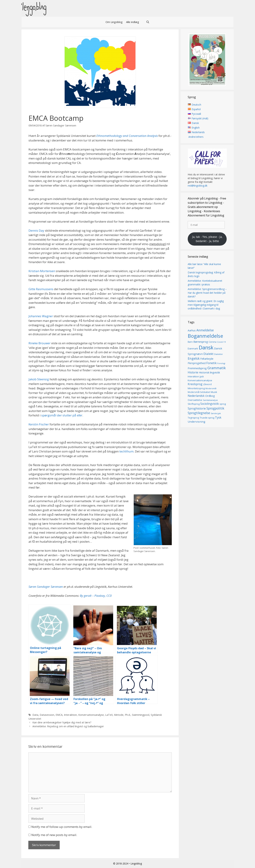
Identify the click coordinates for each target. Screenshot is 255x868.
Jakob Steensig (39, 379)
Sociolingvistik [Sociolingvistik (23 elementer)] (210, 404)
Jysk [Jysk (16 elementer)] (202, 377)
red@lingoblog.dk (198, 186)
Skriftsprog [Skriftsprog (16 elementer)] (194, 404)
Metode (119, 715)
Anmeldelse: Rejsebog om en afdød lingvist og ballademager (68, 726)
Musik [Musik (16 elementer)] (214, 392)
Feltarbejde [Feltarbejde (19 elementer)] (207, 359)
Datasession (47, 715)
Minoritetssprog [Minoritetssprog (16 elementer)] (196, 388)
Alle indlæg (133, 22)
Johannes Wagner (41, 316)
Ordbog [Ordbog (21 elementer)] (210, 396)
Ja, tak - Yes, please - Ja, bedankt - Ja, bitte (207, 239)
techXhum (126, 451)
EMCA (59, 715)
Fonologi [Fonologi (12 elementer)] (221, 363)
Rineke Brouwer (39, 343)
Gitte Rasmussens (41, 289)
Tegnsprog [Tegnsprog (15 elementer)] (193, 418)
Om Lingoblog (114, 22)
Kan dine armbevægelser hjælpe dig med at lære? (62, 722)
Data (35, 715)
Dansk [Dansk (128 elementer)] (206, 347)
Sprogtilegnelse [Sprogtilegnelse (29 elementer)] (199, 413)
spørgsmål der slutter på (62, 415)
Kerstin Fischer (39, 424)
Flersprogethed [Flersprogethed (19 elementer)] (197, 363)
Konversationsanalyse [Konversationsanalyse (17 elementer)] (200, 380)
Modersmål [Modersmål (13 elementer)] (211, 388)
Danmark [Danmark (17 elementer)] (193, 349)
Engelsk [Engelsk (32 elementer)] (194, 358)
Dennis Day (36, 230)
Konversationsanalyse (91, 715)
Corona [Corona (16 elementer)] (212, 342)
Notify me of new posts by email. (54, 835)
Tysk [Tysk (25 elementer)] (218, 417)
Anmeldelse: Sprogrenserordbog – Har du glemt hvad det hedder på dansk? (207, 293)
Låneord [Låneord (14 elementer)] (207, 384)
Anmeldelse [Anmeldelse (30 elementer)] (205, 330)
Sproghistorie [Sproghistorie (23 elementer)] (197, 408)
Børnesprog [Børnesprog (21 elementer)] (201, 342)
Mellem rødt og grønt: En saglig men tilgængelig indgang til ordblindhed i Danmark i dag (206, 305)
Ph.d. (128, 715)
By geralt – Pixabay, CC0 (96, 596)
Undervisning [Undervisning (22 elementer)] (196, 422)
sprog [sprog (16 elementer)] (223, 404)
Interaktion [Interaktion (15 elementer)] (193, 377)
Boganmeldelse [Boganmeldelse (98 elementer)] (205, 336)
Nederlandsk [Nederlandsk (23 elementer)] (196, 396)
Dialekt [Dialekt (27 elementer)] (208, 354)
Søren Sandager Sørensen (46, 587)
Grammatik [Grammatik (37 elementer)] (217, 368)
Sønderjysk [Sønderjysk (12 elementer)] (216, 414)
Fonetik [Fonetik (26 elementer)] (211, 363)
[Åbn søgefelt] (148, 22)
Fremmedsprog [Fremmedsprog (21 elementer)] (197, 368)
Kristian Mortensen (42, 271)
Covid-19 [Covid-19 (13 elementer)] (221, 342)
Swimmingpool (141, 715)
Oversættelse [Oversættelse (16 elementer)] (195, 400)
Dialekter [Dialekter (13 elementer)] (219, 354)
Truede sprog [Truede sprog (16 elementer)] (207, 418)
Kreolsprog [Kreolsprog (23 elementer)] (195, 384)
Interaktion (70, 715)
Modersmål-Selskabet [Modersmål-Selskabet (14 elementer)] (199, 392)
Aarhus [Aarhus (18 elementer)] (192, 330)
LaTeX (109, 715)
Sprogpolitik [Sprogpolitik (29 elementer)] (215, 408)
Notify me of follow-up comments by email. (62, 827)
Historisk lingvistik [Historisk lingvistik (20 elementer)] (209, 372)
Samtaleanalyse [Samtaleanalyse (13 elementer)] (210, 400)
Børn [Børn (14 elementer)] (190, 342)
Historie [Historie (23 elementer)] (193, 372)
